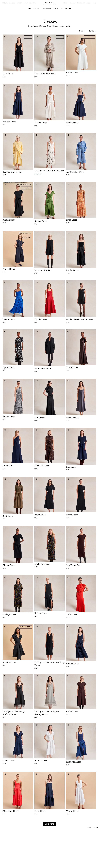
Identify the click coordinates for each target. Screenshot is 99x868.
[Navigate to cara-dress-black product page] (18, 55)
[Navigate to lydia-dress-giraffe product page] (18, 350)
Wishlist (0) (81, 3)
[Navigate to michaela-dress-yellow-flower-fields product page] (49, 547)
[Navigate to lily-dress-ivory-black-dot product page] (49, 153)
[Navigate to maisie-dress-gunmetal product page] (81, 399)
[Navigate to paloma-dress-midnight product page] (18, 104)
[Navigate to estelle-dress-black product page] (81, 252)
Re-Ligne (32, 3)
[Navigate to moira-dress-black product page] (81, 497)
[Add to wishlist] (5, 37)
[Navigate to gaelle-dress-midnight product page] (18, 743)
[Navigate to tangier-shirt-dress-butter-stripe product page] (18, 153)
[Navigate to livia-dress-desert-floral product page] (81, 202)
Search (89, 3)
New (30, 9)
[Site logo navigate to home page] (49, 4)
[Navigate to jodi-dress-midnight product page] (81, 448)
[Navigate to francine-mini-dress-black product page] (49, 350)
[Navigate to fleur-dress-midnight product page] (49, 792)
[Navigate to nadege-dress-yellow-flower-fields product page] (18, 596)
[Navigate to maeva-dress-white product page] (81, 792)
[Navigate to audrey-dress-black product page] (18, 694)
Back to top (93, 827)
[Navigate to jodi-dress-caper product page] (18, 497)
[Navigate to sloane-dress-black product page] (18, 547)
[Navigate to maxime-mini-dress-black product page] (49, 252)
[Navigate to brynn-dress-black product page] (49, 497)
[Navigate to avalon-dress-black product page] (18, 645)
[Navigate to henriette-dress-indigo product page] (81, 743)
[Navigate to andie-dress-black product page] (18, 202)
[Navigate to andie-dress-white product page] (81, 55)
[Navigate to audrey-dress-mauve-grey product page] (49, 694)
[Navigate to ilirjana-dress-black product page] (49, 596)
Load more (49, 824)
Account (72, 3)
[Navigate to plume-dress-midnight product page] (18, 448)
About (19, 3)
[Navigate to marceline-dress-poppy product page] (18, 792)
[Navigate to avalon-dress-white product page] (49, 743)
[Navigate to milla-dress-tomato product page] (81, 596)
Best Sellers (58, 9)
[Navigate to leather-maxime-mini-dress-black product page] (81, 301)
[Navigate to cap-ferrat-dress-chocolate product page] (81, 547)
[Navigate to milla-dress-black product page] (49, 399)
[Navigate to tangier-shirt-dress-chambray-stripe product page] (81, 153)
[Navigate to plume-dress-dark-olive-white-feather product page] (18, 399)
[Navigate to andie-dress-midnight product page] (18, 252)
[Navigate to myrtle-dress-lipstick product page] (49, 301)
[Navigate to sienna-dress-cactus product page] (49, 202)
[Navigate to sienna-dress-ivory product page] (49, 104)
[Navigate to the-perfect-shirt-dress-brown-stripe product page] (49, 55)
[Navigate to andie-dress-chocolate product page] (81, 694)
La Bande (13, 3)
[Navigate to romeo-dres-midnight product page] (81, 645)
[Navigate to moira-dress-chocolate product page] (81, 350)
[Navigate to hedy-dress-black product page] (49, 645)
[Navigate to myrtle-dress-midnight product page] (81, 104)
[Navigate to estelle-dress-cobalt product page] (18, 301)
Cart (95, 3)
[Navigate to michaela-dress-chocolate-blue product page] (49, 448)
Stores (25, 3)
